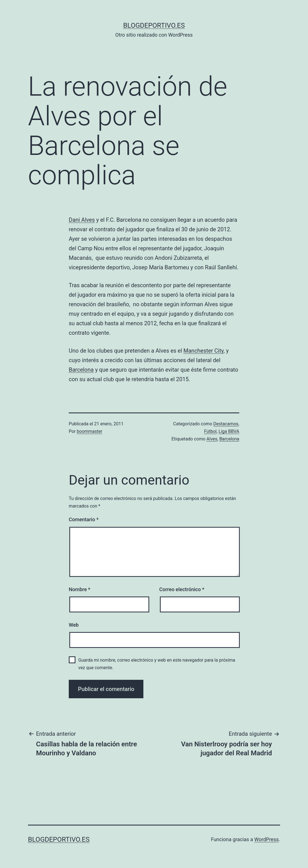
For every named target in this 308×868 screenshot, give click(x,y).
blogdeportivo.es (154, 25)
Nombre (80, 589)
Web (74, 625)
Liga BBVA (229, 431)
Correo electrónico (182, 589)
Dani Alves (82, 220)
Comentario (84, 519)
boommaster (90, 431)
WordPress (266, 839)
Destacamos (226, 424)
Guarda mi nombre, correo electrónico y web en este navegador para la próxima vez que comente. (157, 664)
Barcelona (81, 370)
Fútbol (210, 431)
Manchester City (203, 351)
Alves (212, 439)
